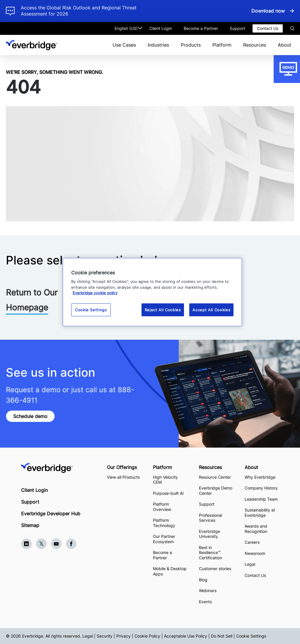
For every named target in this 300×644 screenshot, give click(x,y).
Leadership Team (261, 499)
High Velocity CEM (165, 480)
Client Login (161, 28)
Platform (222, 45)
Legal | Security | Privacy (106, 636)
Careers (252, 542)
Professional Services (210, 518)
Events (205, 602)
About (284, 45)
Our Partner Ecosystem (164, 539)
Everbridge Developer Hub (51, 514)
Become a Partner (201, 28)
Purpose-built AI (168, 493)
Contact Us (268, 28)
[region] (152, 292)
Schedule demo (30, 416)
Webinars (208, 591)
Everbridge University (209, 534)
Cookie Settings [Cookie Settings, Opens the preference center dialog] (91, 310)
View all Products (123, 477)
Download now (268, 11)
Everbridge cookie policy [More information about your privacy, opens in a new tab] (95, 293)
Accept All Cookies (211, 310)
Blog (203, 580)
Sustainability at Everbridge (260, 513)
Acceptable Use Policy (186, 636)
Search (292, 28)
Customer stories (215, 569)
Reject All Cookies (163, 310)
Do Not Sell (222, 636)
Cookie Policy (147, 636)
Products (191, 45)
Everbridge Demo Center (216, 491)
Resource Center (215, 477)
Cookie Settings (251, 636)
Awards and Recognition (256, 529)
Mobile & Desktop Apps (170, 571)
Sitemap (30, 525)
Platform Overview (162, 507)
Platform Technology (164, 523)
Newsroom (255, 553)
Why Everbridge (260, 477)
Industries (158, 45)
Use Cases (124, 45)
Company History (261, 488)
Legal (250, 564)
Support (237, 28)
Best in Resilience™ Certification (211, 553)
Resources (255, 45)
